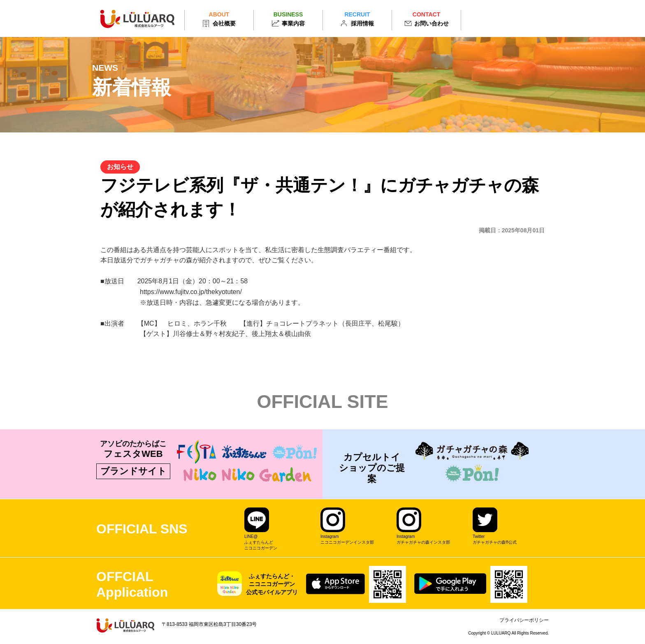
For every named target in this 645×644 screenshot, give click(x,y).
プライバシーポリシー (524, 620)
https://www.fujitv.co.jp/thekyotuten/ (191, 292)
